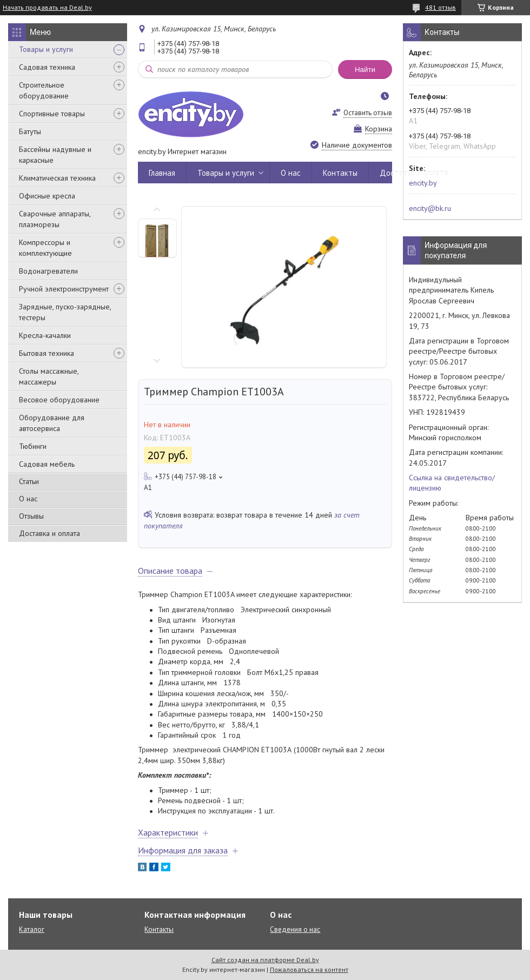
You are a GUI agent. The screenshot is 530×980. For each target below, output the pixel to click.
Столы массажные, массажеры (49, 376)
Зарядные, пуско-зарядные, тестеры (65, 312)
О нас (28, 499)
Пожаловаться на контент (309, 969)
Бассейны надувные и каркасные (55, 155)
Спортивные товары (52, 114)
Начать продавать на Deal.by (47, 8)
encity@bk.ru (430, 208)
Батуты (30, 131)
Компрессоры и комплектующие (45, 248)
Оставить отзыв (368, 113)
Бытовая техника (47, 353)
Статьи (29, 481)
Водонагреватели (48, 271)
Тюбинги (33, 446)
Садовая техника (47, 67)
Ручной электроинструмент (64, 289)
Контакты (340, 173)
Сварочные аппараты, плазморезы (55, 219)
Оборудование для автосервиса (52, 423)
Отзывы (31, 516)
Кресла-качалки (45, 335)
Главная (162, 173)
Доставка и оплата (49, 533)
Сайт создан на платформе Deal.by (265, 960)
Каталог (32, 929)
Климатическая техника (57, 178)
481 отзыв (440, 7)
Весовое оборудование (59, 400)
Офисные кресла (47, 196)
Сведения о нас (295, 929)
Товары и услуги (46, 49)
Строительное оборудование (44, 90)
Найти (365, 69)
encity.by (423, 183)
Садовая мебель (47, 464)
